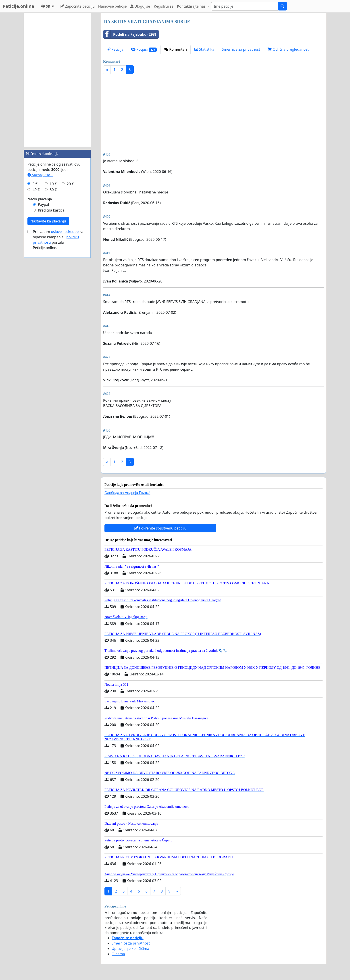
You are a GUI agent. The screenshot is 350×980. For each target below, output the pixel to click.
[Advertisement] (214, 112)
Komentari (176, 49)
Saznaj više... (40, 175)
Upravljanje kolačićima (130, 949)
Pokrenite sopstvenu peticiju (160, 528)
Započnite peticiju (77, 6)
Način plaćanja (40, 199)
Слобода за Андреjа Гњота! (127, 493)
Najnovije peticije (112, 6)
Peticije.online (18, 6)
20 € (70, 184)
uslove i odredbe (65, 232)
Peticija (115, 49)
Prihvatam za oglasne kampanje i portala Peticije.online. (58, 240)
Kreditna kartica (51, 210)
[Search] (244, 6)
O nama (118, 954)
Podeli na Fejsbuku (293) (130, 34)
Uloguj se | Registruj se (152, 6)
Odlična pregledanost (288, 49)
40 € (36, 190)
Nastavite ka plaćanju (48, 221)
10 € (53, 184)
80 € (53, 190)
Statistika (204, 49)
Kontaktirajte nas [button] (192, 6)
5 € (35, 184)
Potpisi (144, 49)
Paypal (44, 204)
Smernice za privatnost (241, 49)
